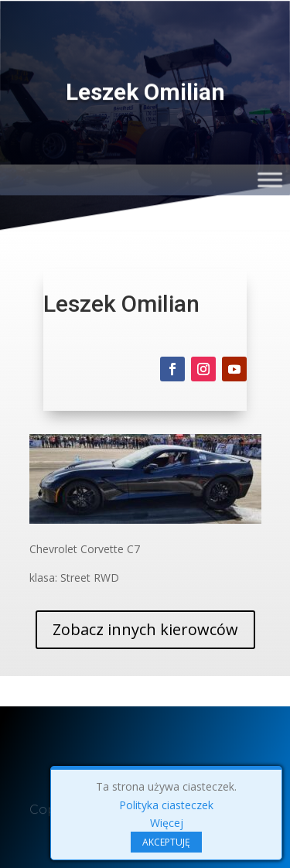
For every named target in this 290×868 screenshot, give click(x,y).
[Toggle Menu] (270, 179)
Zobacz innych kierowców (145, 629)
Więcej (167, 823)
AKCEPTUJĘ (166, 842)
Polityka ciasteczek (166, 805)
